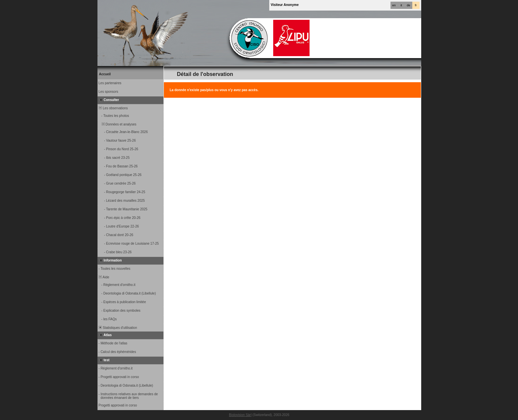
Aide (104, 277)
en (394, 5)
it (401, 5)
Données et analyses (117, 124)
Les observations (113, 108)
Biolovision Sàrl (240, 415)
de (408, 5)
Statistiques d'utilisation (118, 328)
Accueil (105, 74)
